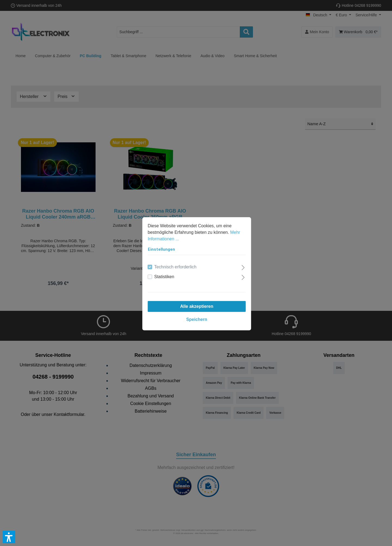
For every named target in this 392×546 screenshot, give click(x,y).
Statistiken (164, 276)
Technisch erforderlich (175, 266)
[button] (9, 537)
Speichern (196, 319)
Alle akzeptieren (196, 306)
